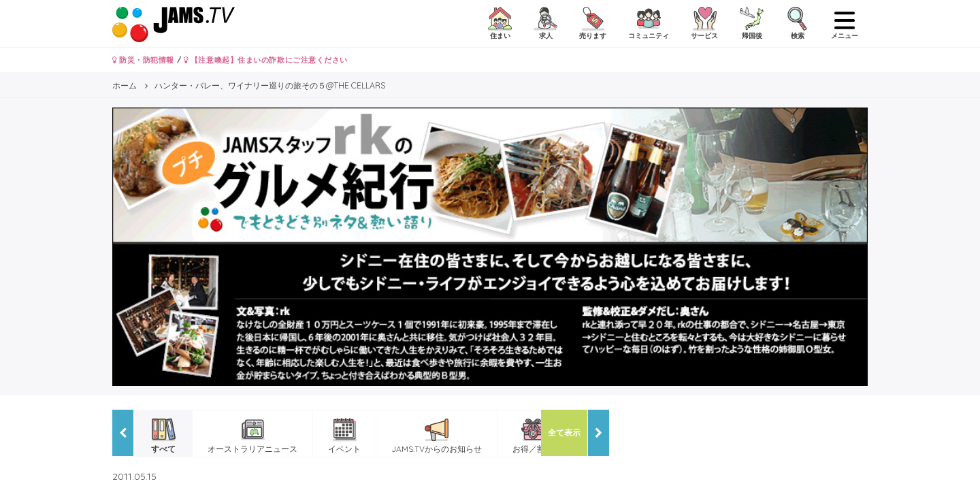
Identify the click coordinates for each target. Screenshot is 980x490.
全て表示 (564, 432)
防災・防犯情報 (143, 60)
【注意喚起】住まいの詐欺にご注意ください (266, 60)
